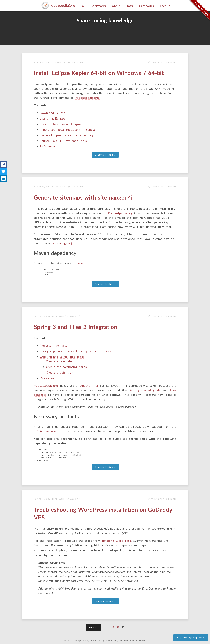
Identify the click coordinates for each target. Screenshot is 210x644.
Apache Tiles (89, 384)
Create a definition (59, 371)
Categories (146, 6)
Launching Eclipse (52, 118)
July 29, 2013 (40, 315)
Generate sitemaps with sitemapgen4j (83, 197)
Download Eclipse (52, 112)
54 (118, 624)
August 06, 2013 (42, 62)
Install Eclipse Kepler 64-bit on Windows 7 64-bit (99, 73)
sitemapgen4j (62, 242)
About (116, 6)
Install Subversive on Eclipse (60, 123)
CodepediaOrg (63, 5)
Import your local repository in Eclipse (68, 129)
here (80, 262)
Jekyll (109, 637)
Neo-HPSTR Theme (135, 637)
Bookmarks (98, 6)
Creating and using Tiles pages (62, 355)
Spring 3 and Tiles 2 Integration (76, 325)
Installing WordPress (116, 538)
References (48, 146)
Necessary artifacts (53, 344)
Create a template (59, 360)
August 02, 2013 (42, 186)
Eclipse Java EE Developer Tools (63, 140)
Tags (130, 6)
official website (45, 429)
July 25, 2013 (40, 497)
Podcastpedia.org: (87, 97)
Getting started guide (145, 388)
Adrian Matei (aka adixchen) (69, 62)
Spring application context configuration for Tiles (75, 349)
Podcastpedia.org (120, 212)
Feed (165, 6)
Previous (93, 624)
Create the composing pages (66, 365)
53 (113, 624)
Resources (47, 376)
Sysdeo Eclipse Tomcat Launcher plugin (68, 134)
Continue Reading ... (105, 154)
